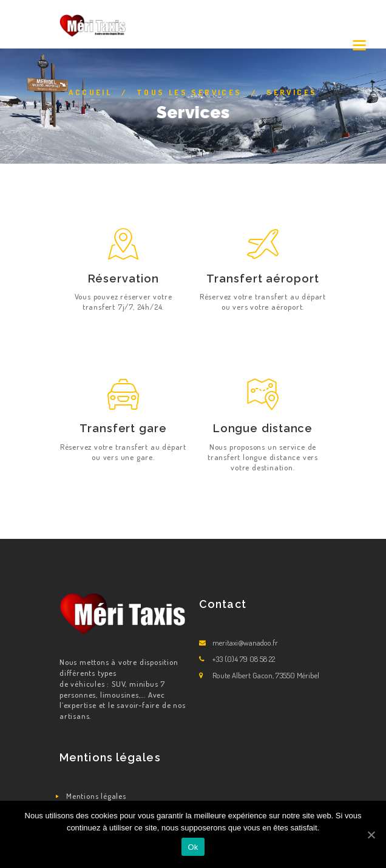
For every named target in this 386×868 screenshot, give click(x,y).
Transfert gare (123, 428)
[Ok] (371, 835)
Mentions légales (96, 796)
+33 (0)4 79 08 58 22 (244, 659)
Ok (193, 847)
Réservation (124, 279)
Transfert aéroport (262, 279)
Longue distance (263, 428)
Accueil (90, 92)
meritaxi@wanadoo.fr (245, 643)
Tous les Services (189, 92)
